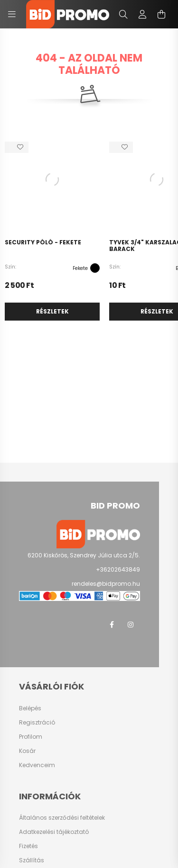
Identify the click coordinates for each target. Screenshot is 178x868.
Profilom (31, 737)
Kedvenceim (37, 765)
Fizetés (28, 846)
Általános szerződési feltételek (62, 818)
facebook (112, 625)
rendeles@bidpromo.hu (106, 584)
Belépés (30, 708)
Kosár (27, 751)
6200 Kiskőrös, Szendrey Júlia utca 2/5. (84, 555)
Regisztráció (37, 723)
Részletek (52, 311)
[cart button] (161, 14)
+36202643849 (118, 569)
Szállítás (32, 860)
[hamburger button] (12, 14)
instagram (131, 625)
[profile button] (142, 14)
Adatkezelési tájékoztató (54, 832)
